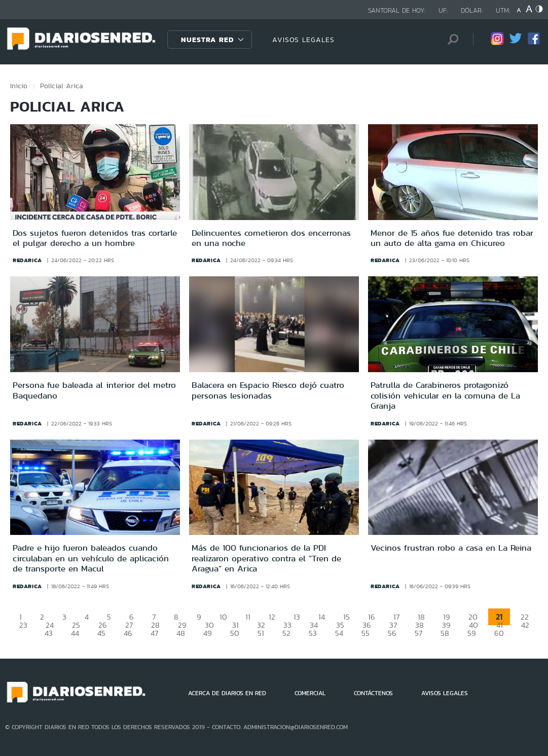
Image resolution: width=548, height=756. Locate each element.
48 (181, 633)
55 (366, 633)
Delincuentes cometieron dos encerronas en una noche (271, 238)
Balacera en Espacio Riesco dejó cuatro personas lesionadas (268, 390)
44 (75, 633)
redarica (27, 260)
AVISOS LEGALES (303, 40)
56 (392, 633)
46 (128, 633)
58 (445, 633)
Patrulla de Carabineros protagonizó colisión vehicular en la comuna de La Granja (445, 395)
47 (154, 633)
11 (248, 617)
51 (261, 633)
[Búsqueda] (450, 39)
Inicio (19, 86)
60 (499, 633)
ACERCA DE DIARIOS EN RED (227, 693)
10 (223, 617)
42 (525, 625)
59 (472, 633)
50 (235, 633)
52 (286, 633)
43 (49, 633)
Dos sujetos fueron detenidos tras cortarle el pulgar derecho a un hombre (95, 238)
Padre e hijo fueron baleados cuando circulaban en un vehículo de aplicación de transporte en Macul (91, 558)
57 (418, 633)
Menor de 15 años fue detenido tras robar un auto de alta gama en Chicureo (452, 238)
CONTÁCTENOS (373, 693)
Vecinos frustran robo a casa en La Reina (451, 548)
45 (101, 633)
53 (313, 633)
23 (23, 625)
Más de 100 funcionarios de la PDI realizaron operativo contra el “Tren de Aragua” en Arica (266, 558)
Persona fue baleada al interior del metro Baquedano (94, 390)
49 (208, 633)
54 (339, 633)
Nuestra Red (207, 40)
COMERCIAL (310, 693)
